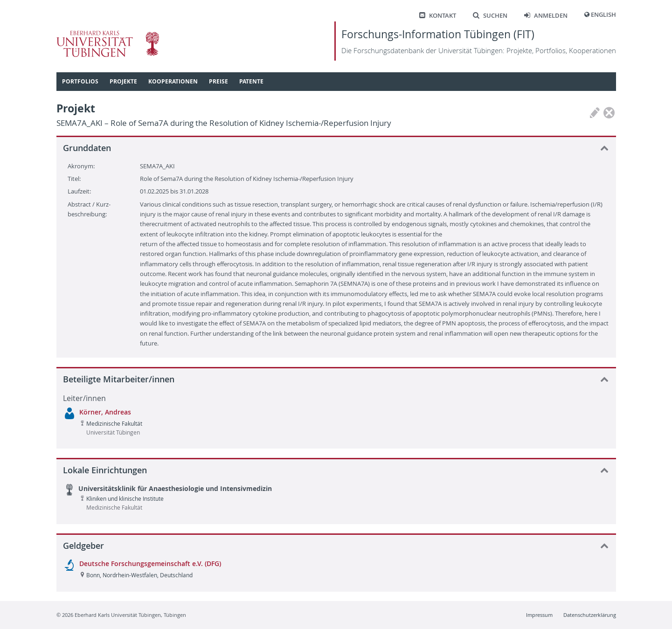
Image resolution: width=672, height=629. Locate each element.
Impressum (539, 615)
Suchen (490, 16)
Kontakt (438, 16)
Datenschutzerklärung (590, 615)
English (603, 15)
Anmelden (546, 16)
